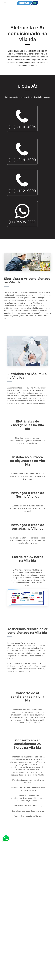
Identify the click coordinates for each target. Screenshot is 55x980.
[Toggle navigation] (5, 3)
